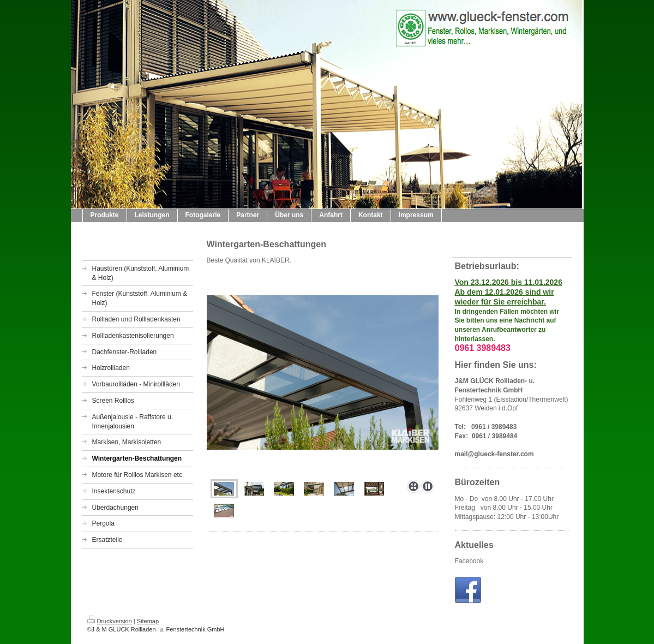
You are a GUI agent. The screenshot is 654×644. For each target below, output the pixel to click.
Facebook (469, 561)
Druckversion (110, 621)
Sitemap (148, 621)
